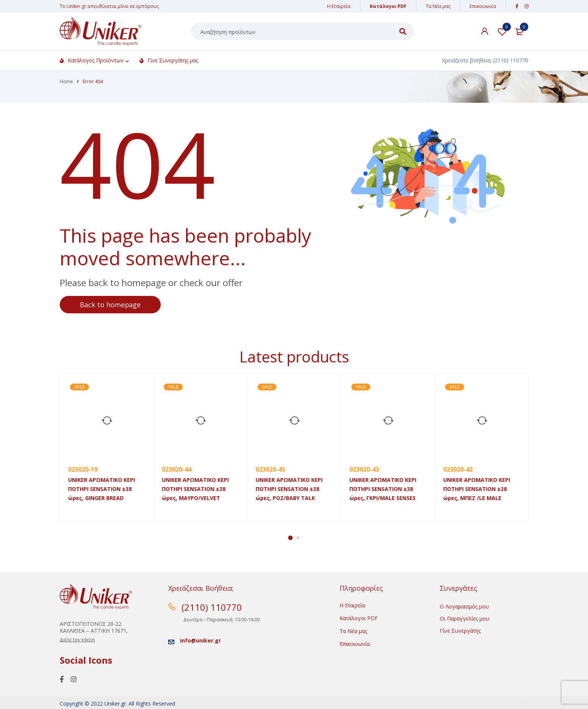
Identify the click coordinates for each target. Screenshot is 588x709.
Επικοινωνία (483, 6)
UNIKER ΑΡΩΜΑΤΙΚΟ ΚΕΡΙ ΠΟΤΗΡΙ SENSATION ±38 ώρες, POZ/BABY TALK (289, 489)
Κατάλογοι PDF (388, 6)
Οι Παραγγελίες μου (465, 618)
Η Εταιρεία (339, 6)
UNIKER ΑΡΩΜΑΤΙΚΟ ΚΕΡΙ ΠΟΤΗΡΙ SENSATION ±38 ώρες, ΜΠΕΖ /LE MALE (477, 489)
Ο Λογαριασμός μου (464, 606)
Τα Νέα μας (438, 6)
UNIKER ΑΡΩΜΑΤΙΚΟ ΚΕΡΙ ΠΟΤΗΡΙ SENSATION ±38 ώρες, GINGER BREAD (102, 489)
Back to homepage (111, 305)
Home (66, 81)
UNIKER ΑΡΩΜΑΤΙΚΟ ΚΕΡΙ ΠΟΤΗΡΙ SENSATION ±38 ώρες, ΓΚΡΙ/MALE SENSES (383, 489)
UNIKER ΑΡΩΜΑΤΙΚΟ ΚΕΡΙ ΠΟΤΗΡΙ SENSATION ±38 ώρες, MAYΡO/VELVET (195, 489)
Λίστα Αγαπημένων (502, 31)
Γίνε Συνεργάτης (460, 631)
